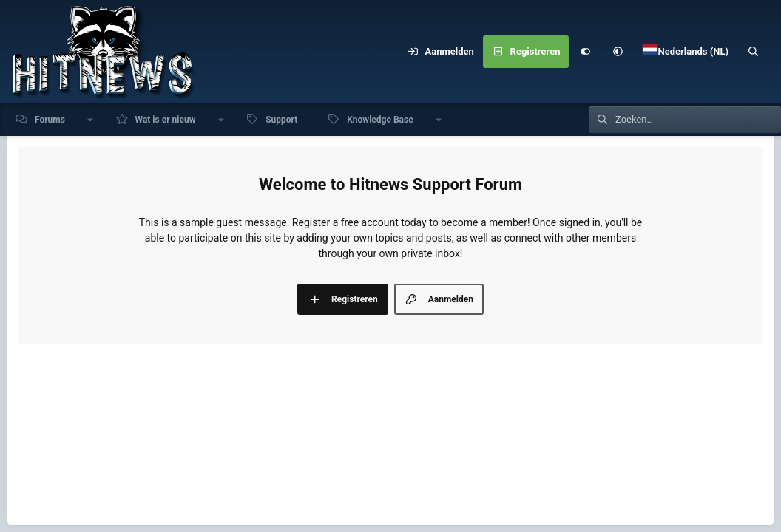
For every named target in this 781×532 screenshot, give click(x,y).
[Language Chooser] (686, 52)
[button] (618, 52)
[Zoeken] (754, 52)
